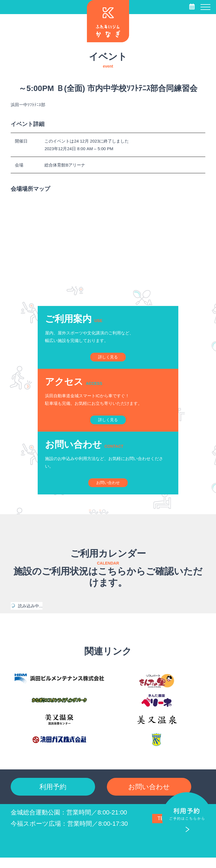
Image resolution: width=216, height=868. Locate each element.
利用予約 (53, 796)
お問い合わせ (149, 796)
